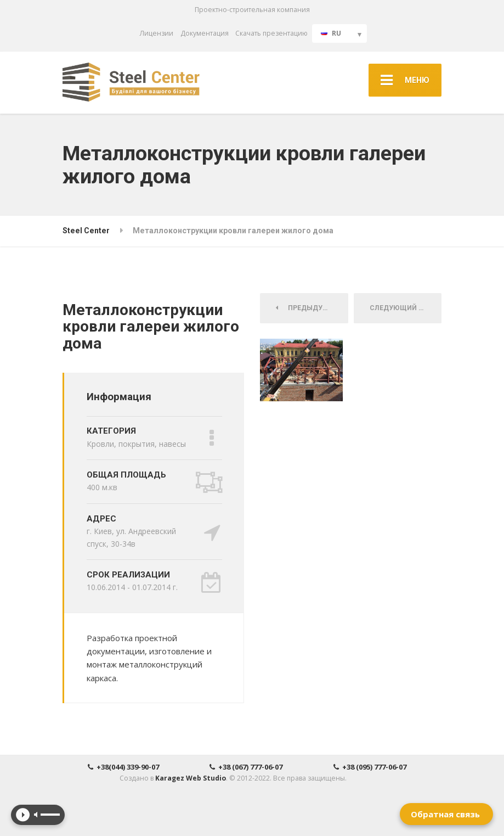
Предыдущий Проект (312, 308)
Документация (205, 33)
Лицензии (157, 33)
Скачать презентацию (271, 33)
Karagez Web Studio (191, 778)
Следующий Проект (406, 308)
